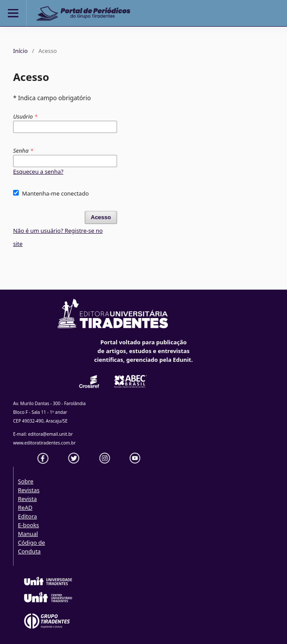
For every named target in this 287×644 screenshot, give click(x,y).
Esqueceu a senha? (38, 171)
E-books (28, 525)
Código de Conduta (31, 547)
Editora (28, 516)
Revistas (29, 490)
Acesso (101, 217)
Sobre (26, 481)
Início (20, 51)
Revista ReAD (27, 503)
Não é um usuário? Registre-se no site (58, 237)
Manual (28, 534)
